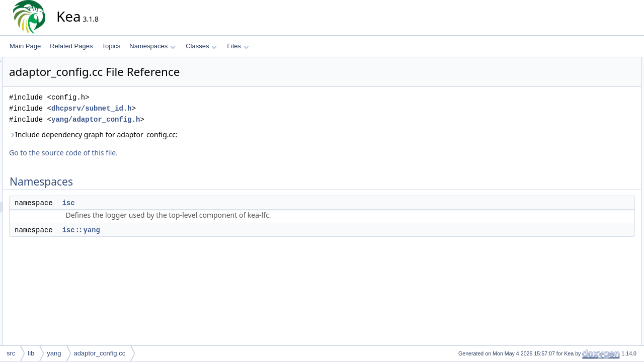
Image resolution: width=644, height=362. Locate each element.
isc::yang (172, 230)
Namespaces (152, 46)
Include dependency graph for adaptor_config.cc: (184, 134)
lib (31, 353)
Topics (111, 46)
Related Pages (71, 46)
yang (54, 353)
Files (238, 46)
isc (159, 203)
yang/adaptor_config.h (186, 119)
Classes (201, 46)
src (11, 353)
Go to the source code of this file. (154, 153)
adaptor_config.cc (100, 353)
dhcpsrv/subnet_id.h (182, 108)
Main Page (25, 46)
